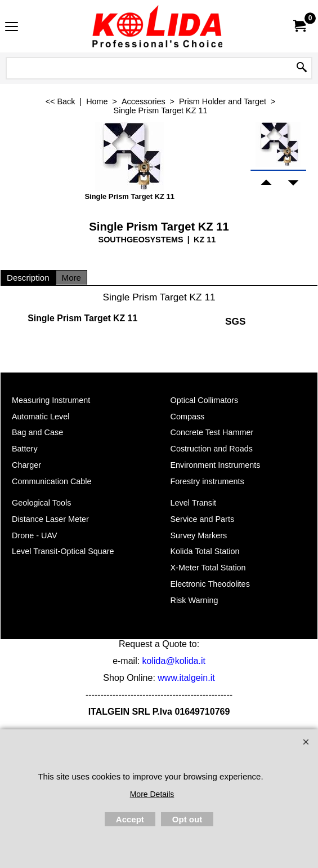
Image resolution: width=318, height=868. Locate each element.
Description (28, 278)
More (71, 278)
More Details (152, 794)
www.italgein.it (186, 678)
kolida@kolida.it (174, 661)
